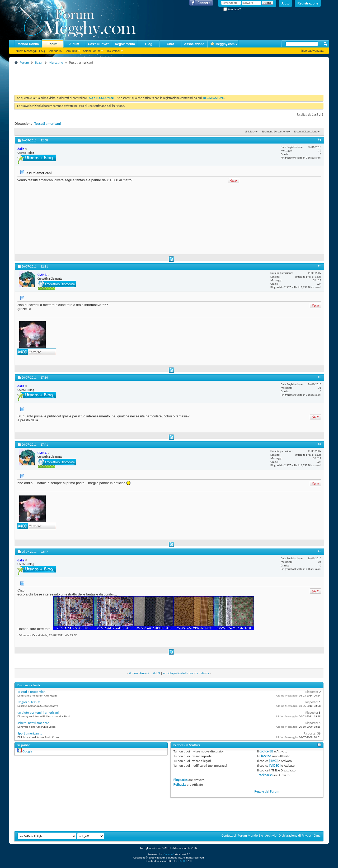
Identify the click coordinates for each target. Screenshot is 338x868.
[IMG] (274, 761)
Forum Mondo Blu (251, 835)
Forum (52, 44)
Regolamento (125, 44)
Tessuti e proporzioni (32, 692)
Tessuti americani (48, 124)
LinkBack (250, 132)
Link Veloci (113, 51)
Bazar (39, 62)
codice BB (266, 751)
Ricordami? (232, 9)
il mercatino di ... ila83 (144, 673)
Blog (149, 44)
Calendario (55, 51)
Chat (170, 44)
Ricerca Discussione (306, 132)
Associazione (194, 44)
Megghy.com (222, 44)
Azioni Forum (91, 51)
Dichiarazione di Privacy (295, 835)
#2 (320, 266)
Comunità (71, 51)
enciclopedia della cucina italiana (186, 673)
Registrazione (308, 3)
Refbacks (180, 784)
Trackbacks (265, 775)
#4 (320, 444)
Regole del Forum (267, 791)
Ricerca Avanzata (312, 51)
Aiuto (286, 3)
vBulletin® (168, 854)
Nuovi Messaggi (26, 51)
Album (74, 44)
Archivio (271, 835)
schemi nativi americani (34, 723)
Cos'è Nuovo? (98, 44)
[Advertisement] (111, 78)
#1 (320, 140)
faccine (266, 756)
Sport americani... (30, 733)
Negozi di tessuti (29, 702)
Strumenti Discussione (275, 132)
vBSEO (181, 861)
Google (27, 751)
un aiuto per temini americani (38, 712)
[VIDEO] (275, 766)
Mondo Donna (28, 44)
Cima (317, 835)
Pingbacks (180, 780)
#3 (320, 377)
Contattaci (229, 835)
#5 (320, 551)
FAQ (42, 51)
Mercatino (56, 62)
